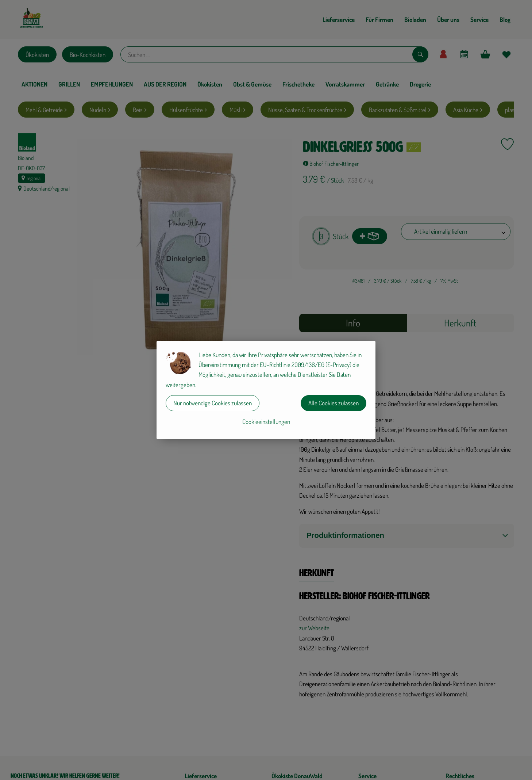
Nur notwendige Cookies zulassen (213, 403)
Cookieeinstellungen (266, 422)
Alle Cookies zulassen (334, 403)
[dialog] (266, 390)
